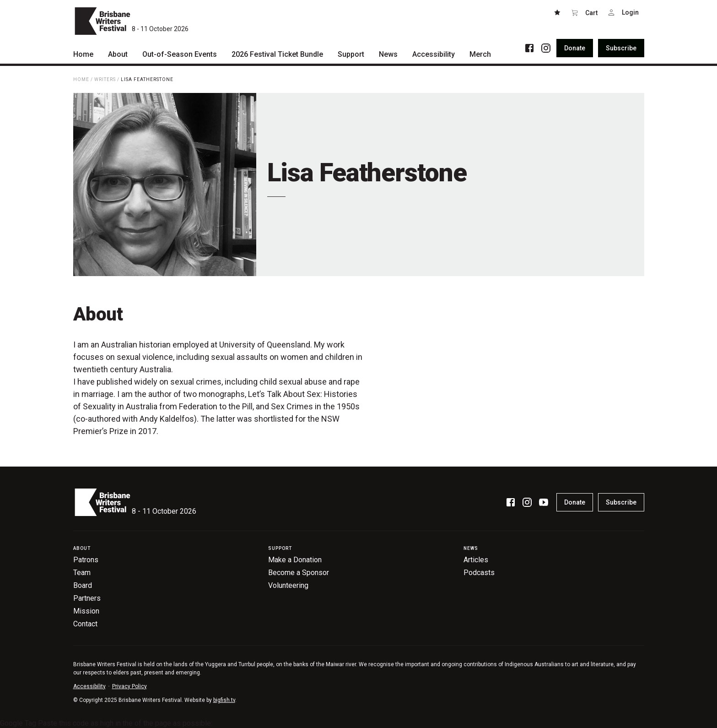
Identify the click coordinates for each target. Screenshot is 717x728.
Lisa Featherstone (147, 79)
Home (81, 79)
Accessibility (89, 686)
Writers (105, 79)
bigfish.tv (224, 700)
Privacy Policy (129, 686)
